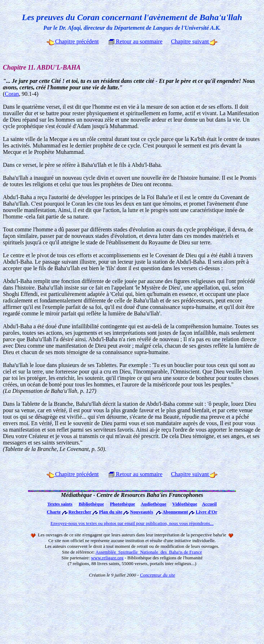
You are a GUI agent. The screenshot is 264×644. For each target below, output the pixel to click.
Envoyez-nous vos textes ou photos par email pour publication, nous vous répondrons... (132, 523)
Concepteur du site (157, 575)
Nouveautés (142, 512)
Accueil (209, 504)
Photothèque (122, 504)
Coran (12, 94)
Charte (54, 512)
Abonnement (175, 512)
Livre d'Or (207, 512)
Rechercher (80, 512)
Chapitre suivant (194, 41)
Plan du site (111, 512)
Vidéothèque (185, 504)
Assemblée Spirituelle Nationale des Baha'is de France (149, 552)
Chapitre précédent (73, 41)
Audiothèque (154, 504)
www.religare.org (107, 558)
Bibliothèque (91, 504)
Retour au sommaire (136, 41)
